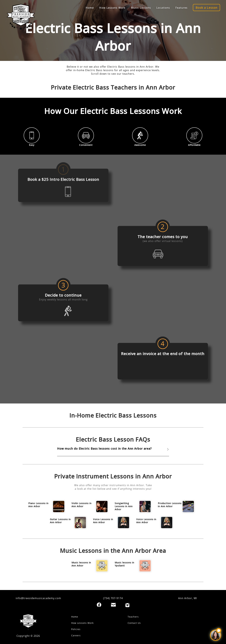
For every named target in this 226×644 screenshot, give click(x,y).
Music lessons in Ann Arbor (81, 564)
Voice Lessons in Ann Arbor (103, 521)
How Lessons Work (82, 623)
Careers (76, 635)
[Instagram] (127, 605)
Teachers (133, 617)
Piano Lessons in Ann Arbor (38, 505)
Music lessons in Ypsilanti (124, 564)
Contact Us (134, 623)
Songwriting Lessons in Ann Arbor (124, 506)
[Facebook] (99, 605)
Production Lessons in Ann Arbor (170, 505)
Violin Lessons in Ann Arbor (81, 505)
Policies (76, 629)
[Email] (113, 605)
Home (75, 617)
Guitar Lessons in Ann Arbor (60, 521)
